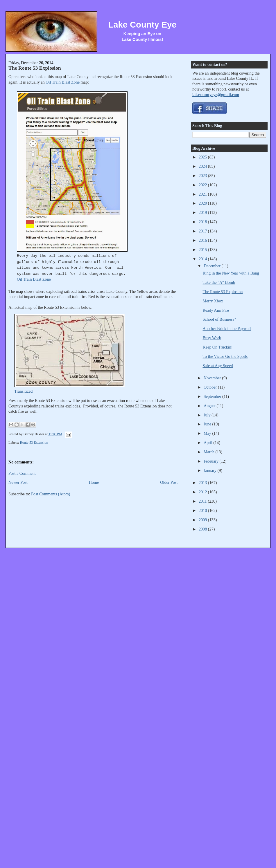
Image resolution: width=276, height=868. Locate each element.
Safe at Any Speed (218, 366)
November (213, 378)
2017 (203, 231)
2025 (203, 157)
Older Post (169, 482)
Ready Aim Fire (216, 310)
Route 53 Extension (34, 443)
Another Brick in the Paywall (227, 329)
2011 (203, 501)
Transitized (23, 391)
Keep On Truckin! (217, 347)
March (210, 452)
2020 (203, 203)
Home (94, 482)
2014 (203, 259)
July (208, 415)
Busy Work (212, 338)
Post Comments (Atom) (51, 494)
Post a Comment (22, 473)
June (208, 424)
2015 (203, 250)
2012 (203, 492)
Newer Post (18, 482)
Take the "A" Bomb (219, 282)
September (213, 396)
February (212, 461)
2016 (203, 240)
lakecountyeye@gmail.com (216, 95)
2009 (203, 520)
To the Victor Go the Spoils (225, 356)
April (208, 443)
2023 (203, 176)
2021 (203, 194)
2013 (203, 483)
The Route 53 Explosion (35, 68)
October (211, 387)
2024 (203, 166)
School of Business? (219, 319)
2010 (203, 510)
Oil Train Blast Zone (63, 82)
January (211, 470)
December (213, 266)
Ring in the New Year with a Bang (231, 273)
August (210, 406)
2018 (203, 222)
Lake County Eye (142, 25)
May (208, 433)
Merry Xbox (213, 301)
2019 (203, 212)
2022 (203, 185)
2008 (203, 529)
